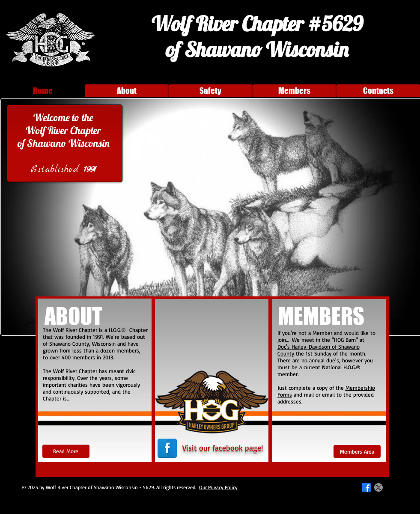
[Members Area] (357, 451)
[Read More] (66, 451)
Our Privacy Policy (218, 487)
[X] (378, 487)
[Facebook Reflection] (167, 448)
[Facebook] (366, 487)
